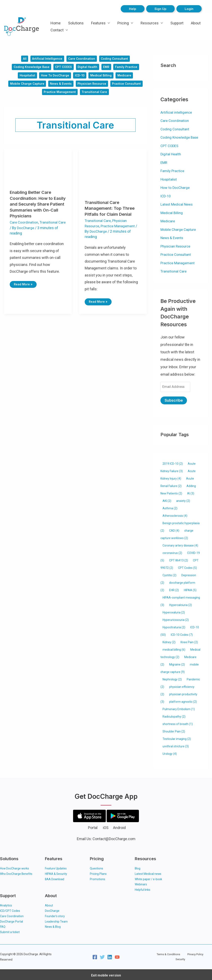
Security (205, 955)
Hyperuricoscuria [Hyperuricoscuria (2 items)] (176, 618)
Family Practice (130, 68)
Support (177, 23)
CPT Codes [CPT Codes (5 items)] (187, 566)
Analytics (6, 904)
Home (56, 23)
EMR (109, 68)
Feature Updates (56, 867)
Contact (57, 30)
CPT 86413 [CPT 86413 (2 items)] (179, 558)
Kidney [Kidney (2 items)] (169, 640)
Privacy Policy (188, 955)
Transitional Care (114, 97)
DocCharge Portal (11, 920)
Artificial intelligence (46, 59)
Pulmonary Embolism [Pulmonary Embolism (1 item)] (179, 707)
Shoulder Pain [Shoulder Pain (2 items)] (174, 730)
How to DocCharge (54, 78)
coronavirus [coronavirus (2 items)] (172, 551)
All (22, 59)
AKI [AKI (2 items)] (167, 499)
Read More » (24, 288)
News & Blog (53, 925)
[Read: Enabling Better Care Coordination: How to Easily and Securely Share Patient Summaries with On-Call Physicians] (38, 171)
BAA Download (55, 877)
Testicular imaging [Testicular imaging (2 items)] (177, 737)
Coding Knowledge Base (28, 68)
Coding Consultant (117, 59)
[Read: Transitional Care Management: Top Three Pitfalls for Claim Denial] (113, 176)
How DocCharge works (15, 867)
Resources (150, 23)
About (196, 23)
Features (98, 23)
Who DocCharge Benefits (16, 872)
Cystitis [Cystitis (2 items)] (169, 573)
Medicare (128, 78)
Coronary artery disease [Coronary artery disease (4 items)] (180, 544)
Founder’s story (55, 915)
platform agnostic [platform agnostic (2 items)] (183, 700)
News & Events (78, 87)
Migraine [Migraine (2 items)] (177, 663)
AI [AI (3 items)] (191, 492)
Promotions (98, 877)
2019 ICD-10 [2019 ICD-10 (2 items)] (173, 462)
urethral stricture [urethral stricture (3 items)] (176, 744)
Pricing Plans (98, 872)
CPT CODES (63, 68)
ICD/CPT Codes (10, 909)
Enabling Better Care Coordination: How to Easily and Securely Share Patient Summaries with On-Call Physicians (37, 209)
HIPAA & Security (56, 872)
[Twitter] (102, 956)
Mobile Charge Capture (42, 87)
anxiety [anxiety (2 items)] (183, 499)
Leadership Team (56, 920)
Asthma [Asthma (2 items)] (170, 506)
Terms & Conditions (163, 955)
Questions (96, 867)
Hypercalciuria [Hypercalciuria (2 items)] (181, 603)
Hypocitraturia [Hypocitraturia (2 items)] (174, 625)
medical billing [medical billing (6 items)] (174, 648)
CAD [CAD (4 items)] (174, 529)
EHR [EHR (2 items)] (174, 588)
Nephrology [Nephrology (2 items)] (172, 678)
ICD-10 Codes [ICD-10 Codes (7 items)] (182, 633)
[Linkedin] (110, 956)
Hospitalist (24, 78)
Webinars (141, 883)
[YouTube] (117, 956)
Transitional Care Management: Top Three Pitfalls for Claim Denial (111, 213)
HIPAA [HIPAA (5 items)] (190, 588)
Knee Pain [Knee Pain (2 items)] (189, 640)
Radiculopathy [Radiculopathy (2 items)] (174, 715)
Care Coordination (82, 59)
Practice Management (77, 97)
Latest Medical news (148, 872)
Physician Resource (111, 87)
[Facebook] (95, 956)
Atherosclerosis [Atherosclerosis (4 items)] (175, 514)
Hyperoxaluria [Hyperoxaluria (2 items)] (174, 611)
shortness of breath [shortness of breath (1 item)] (178, 722)
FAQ (3, 925)
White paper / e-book (148, 877)
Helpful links (143, 888)
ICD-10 (80, 78)
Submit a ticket (10, 931)
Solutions (76, 23)
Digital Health (89, 68)
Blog (138, 867)
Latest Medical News (178, 204)
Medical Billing (103, 78)
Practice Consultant (39, 97)
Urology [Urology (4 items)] (170, 752)
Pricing (123, 23)
